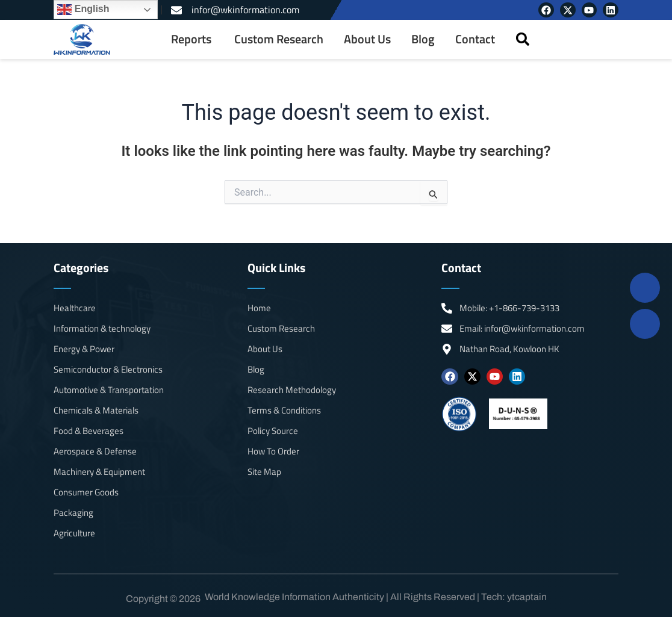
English (83, 10)
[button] (522, 39)
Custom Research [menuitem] (279, 39)
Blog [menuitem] (423, 39)
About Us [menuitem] (367, 39)
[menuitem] (192, 39)
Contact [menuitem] (475, 39)
